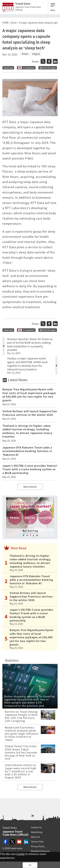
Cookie (20, 854)
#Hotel (25, 54)
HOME (6, 23)
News (14, 23)
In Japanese (29, 68)
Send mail (8, 68)
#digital (36, 54)
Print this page (48, 68)
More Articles (30, 487)
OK (30, 865)
